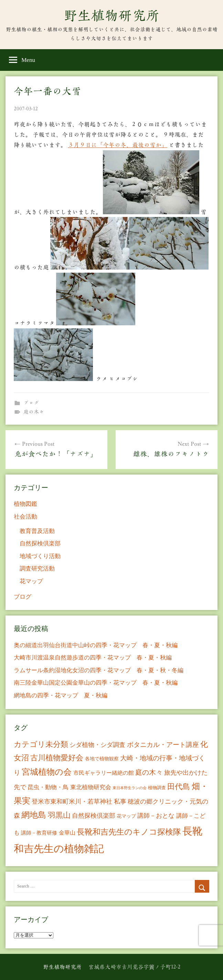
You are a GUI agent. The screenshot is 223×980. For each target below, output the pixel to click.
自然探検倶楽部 (40, 543)
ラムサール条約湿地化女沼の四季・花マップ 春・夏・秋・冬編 (99, 670)
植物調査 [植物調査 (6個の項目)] (157, 788)
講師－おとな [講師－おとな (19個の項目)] (156, 816)
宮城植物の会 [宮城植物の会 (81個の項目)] (47, 772)
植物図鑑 (25, 504)
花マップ (31, 581)
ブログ (31, 403)
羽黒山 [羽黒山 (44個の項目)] (59, 815)
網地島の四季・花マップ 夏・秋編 (61, 695)
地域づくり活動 (40, 556)
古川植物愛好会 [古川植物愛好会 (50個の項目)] (57, 758)
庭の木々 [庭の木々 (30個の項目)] (149, 772)
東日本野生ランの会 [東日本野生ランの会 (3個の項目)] (130, 788)
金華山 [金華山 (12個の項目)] (67, 833)
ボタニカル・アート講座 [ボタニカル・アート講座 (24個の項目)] (163, 745)
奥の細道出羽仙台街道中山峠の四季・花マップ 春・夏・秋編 (96, 645)
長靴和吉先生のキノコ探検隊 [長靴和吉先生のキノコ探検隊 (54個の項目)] (129, 832)
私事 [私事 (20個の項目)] (120, 802)
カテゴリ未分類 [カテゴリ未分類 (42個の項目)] (41, 744)
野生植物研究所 (111, 15)
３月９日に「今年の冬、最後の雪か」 (118, 145)
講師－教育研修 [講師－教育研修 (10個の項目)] (39, 833)
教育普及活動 (37, 531)
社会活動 (25, 517)
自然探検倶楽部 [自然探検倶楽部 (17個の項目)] (94, 816)
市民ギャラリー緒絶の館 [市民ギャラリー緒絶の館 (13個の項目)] (104, 773)
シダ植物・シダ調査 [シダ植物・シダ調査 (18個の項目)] (97, 745)
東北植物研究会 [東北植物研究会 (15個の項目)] (91, 787)
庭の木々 (34, 412)
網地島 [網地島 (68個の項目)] (34, 815)
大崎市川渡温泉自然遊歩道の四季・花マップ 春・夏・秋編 (93, 658)
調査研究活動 (37, 569)
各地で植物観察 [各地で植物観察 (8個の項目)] (102, 759)
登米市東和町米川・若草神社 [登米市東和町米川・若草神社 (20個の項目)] (72, 802)
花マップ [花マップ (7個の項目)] (126, 816)
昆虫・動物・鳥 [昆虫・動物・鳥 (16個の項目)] (48, 787)
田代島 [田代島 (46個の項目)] (179, 787)
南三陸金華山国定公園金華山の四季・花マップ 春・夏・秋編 (96, 683)
